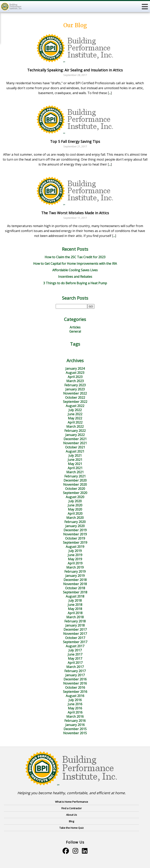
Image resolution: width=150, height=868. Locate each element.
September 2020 (75, 493)
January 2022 (75, 435)
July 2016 (75, 700)
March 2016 (75, 716)
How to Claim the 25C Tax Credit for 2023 (75, 257)
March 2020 (75, 518)
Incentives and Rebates (75, 277)
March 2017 (75, 667)
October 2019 (75, 538)
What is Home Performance (72, 802)
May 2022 (75, 418)
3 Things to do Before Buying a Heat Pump (75, 283)
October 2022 (75, 398)
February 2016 (75, 721)
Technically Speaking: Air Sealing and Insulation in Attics (75, 70)
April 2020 (75, 514)
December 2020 (75, 480)
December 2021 (75, 439)
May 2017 (75, 658)
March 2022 (75, 427)
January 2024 (75, 369)
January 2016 (75, 725)
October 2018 (75, 588)
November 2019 (75, 534)
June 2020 (75, 505)
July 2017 (75, 650)
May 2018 (75, 609)
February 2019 (75, 571)
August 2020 (75, 497)
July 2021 (75, 456)
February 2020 (75, 522)
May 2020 (75, 509)
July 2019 (75, 551)
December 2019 (75, 530)
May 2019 (75, 559)
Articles (75, 327)
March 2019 (75, 567)
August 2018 (75, 596)
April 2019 (75, 563)
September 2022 (75, 402)
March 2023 (75, 381)
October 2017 (75, 638)
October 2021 (75, 447)
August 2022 (75, 406)
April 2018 (75, 613)
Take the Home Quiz (72, 828)
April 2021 (75, 468)
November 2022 (75, 393)
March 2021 (75, 472)
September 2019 (75, 542)
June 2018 (75, 605)
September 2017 (75, 642)
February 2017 (75, 671)
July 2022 (75, 410)
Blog (71, 821)
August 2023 (75, 373)
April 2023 (75, 377)
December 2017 (75, 629)
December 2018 (75, 580)
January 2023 (75, 389)
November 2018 (75, 584)
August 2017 (75, 646)
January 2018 (75, 625)
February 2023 (75, 385)
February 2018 (75, 621)
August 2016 (75, 696)
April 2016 (75, 712)
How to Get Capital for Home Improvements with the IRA (75, 264)
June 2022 (75, 414)
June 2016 (75, 704)
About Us (72, 815)
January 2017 (75, 675)
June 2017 (75, 654)
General (75, 331)
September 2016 (75, 692)
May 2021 (75, 464)
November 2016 (75, 683)
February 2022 (75, 431)
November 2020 (75, 485)
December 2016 (75, 679)
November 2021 (75, 443)
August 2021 (75, 451)
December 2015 (75, 729)
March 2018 (75, 617)
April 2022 (75, 422)
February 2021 (75, 476)
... (110, 93)
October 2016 (75, 687)
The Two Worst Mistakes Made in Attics (75, 213)
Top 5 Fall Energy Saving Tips (75, 141)
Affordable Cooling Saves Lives (75, 270)
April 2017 (75, 663)
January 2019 (75, 576)
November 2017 (75, 634)
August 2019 (75, 547)
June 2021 (75, 460)
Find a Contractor (72, 808)
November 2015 (75, 733)
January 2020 (75, 526)
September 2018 (75, 592)
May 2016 (75, 708)
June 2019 (75, 555)
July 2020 (75, 501)
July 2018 (75, 600)
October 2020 (75, 489)
